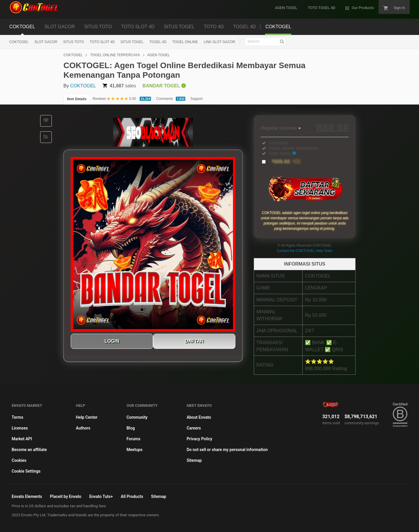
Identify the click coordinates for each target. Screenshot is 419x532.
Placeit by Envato (66, 496)
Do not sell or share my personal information (227, 450)
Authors (83, 428)
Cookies (19, 460)
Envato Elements (27, 496)
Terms (17, 417)
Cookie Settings (26, 471)
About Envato (199, 417)
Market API (22, 439)
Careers (194, 428)
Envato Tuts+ (101, 496)
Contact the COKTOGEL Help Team (305, 251)
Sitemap (194, 460)
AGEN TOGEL (159, 55)
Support (196, 99)
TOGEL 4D (244, 27)
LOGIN (112, 341)
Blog (131, 428)
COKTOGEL (22, 27)
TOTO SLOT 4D (138, 27)
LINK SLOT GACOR (219, 42)
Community (137, 417)
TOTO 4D (214, 27)
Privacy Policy (199, 439)
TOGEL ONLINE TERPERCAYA (115, 55)
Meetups (135, 450)
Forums (134, 439)
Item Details (77, 99)
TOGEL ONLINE (185, 42)
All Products (132, 496)
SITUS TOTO (98, 27)
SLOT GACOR (60, 27)
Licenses (20, 428)
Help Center (87, 417)
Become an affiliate (29, 450)
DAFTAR (194, 341)
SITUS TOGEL (179, 27)
